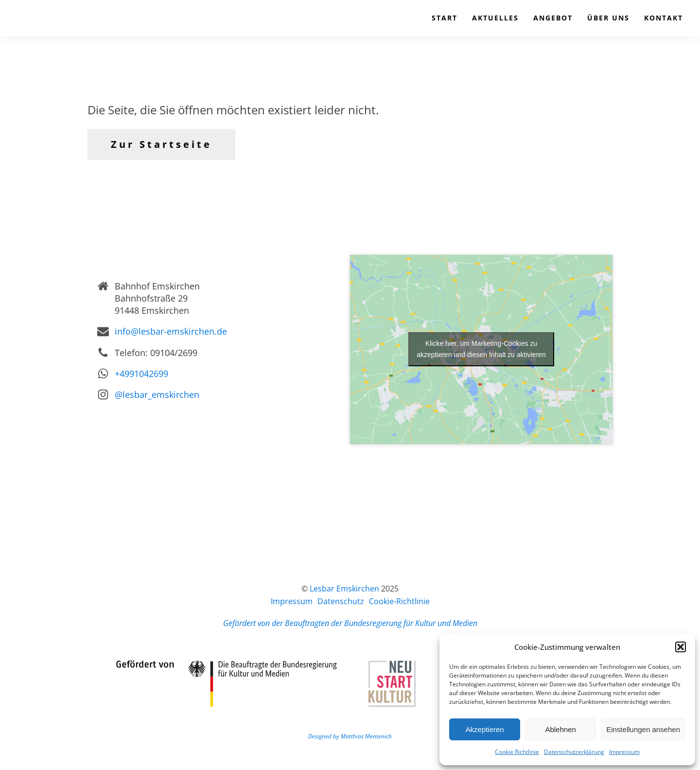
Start (445, 18)
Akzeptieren (484, 729)
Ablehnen (560, 729)
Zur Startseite (161, 144)
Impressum (624, 752)
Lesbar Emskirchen (344, 589)
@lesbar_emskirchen (157, 394)
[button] (681, 647)
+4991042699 (141, 374)
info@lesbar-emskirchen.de (171, 331)
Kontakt (664, 18)
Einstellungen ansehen (643, 729)
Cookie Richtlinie (517, 752)
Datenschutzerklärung (574, 752)
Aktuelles (495, 18)
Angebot (553, 18)
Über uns (608, 18)
